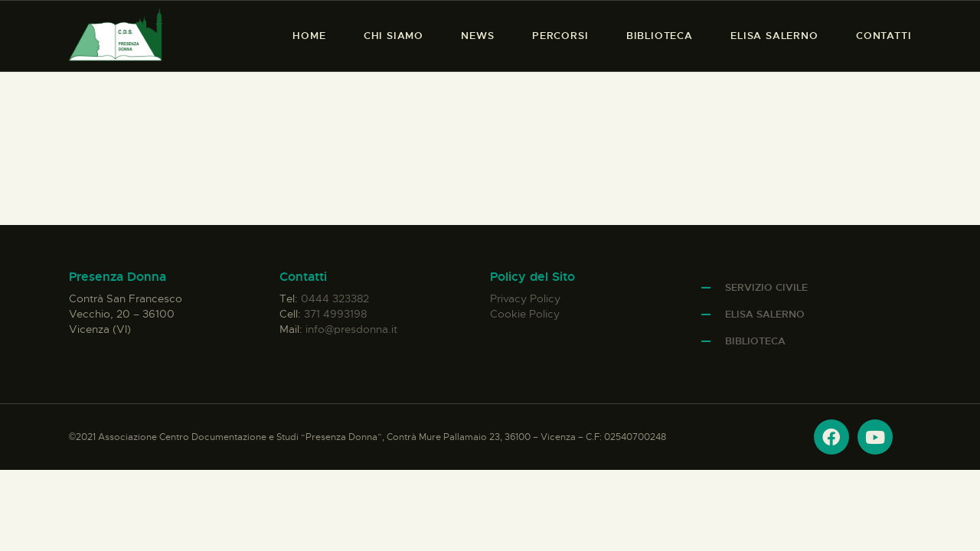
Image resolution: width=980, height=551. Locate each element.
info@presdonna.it (351, 329)
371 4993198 (335, 314)
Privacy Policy (525, 298)
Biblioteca (755, 341)
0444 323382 (335, 298)
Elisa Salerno (765, 314)
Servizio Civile (766, 287)
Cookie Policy (525, 314)
